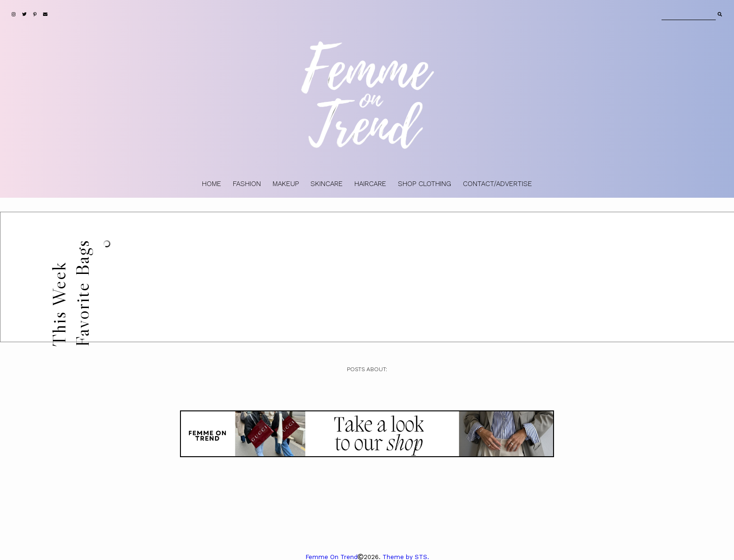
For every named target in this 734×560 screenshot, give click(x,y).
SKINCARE (327, 184)
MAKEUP (286, 184)
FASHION (247, 184)
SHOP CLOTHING (425, 184)
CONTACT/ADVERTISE (497, 184)
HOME (212, 184)
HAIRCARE (370, 184)
